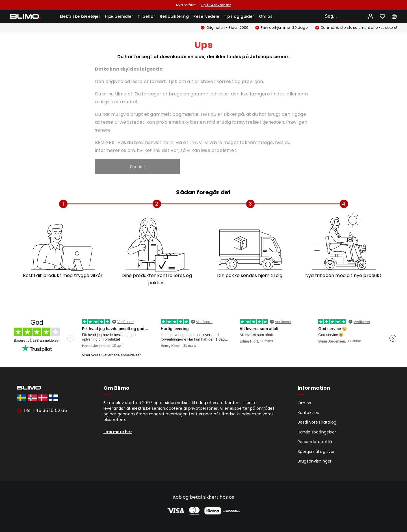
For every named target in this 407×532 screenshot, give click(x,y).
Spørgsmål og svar (316, 452)
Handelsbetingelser (317, 432)
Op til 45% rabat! (216, 5)
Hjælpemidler (119, 16)
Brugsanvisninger (315, 461)
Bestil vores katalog (317, 422)
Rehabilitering (174, 16)
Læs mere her (118, 432)
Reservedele (206, 16)
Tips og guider (239, 16)
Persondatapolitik (315, 442)
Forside (137, 167)
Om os (266, 16)
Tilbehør (146, 16)
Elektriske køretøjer (80, 16)
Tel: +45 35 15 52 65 (45, 410)
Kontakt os (308, 413)
